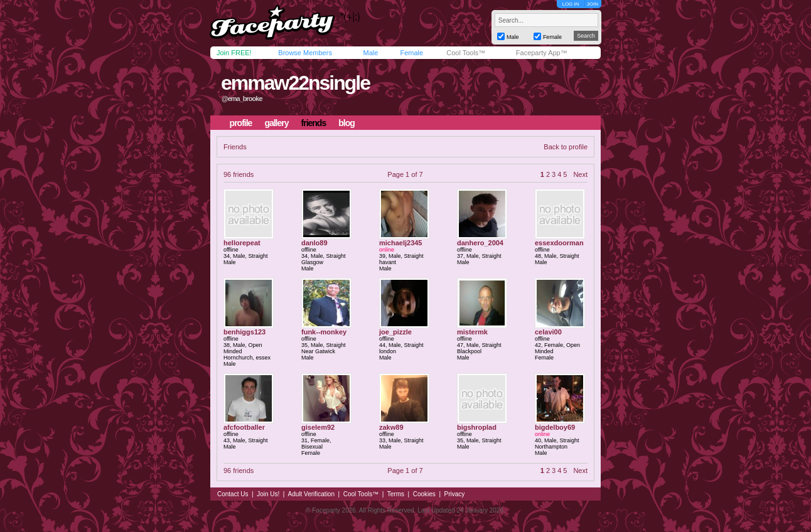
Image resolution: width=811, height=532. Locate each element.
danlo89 (314, 243)
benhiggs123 (244, 332)
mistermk (472, 332)
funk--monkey (324, 332)
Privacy (455, 494)
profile (241, 123)
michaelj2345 (401, 243)
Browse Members (305, 53)
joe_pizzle (395, 332)
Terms (396, 494)
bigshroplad (477, 427)
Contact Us (233, 494)
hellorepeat (242, 243)
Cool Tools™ (466, 53)
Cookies (424, 494)
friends (314, 123)
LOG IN (570, 4)
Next (580, 174)
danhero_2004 (480, 243)
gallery (276, 123)
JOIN (593, 4)
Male (370, 53)
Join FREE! (234, 53)
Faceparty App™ (542, 53)
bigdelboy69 (555, 427)
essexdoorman (559, 243)
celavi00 (548, 332)
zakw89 (391, 427)
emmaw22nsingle (295, 83)
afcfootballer (244, 427)
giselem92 (318, 427)
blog (346, 123)
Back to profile (566, 147)
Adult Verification (311, 494)
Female (411, 53)
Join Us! (268, 494)
